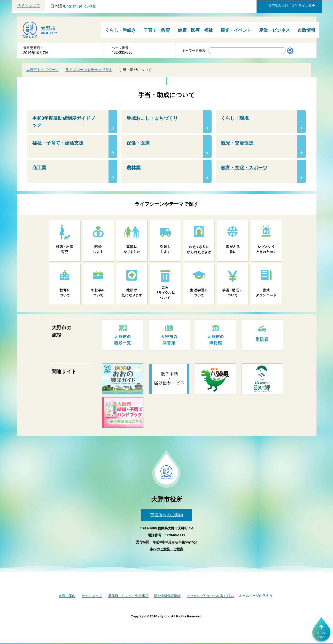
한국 (82, 6)
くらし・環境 (235, 118)
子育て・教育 (157, 30)
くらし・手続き (121, 30)
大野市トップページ (42, 70)
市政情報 (306, 30)
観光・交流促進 (237, 143)
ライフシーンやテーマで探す (89, 70)
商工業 (39, 168)
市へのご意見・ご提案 (167, 549)
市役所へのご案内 (167, 515)
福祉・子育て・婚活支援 (58, 143)
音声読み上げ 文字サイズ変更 (292, 6)
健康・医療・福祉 (195, 30)
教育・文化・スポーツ (244, 168)
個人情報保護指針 (167, 596)
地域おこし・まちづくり (152, 118)
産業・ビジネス (274, 30)
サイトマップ (28, 6)
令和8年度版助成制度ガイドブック (64, 122)
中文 (92, 6)
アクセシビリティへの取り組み (210, 596)
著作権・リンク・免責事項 (128, 596)
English (70, 6)
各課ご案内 (67, 596)
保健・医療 (138, 143)
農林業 (134, 168)
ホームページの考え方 (256, 596)
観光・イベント (236, 30)
